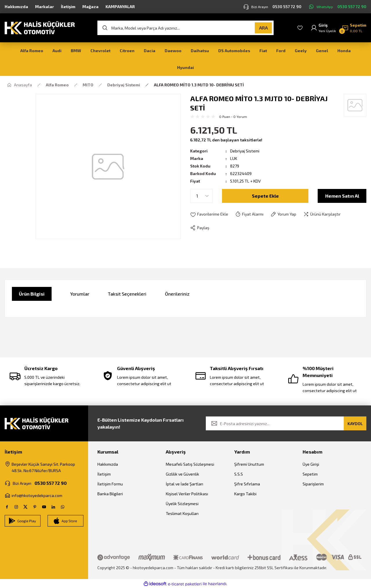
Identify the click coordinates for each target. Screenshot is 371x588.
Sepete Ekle (265, 196)
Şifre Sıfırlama (247, 484)
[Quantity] (201, 196)
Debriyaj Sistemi (245, 151)
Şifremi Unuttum (249, 464)
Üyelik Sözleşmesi (182, 504)
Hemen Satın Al (342, 196)
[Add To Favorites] (209, 214)
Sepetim (310, 474)
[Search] (185, 28)
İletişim (104, 474)
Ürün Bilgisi (32, 294)
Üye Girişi (311, 464)
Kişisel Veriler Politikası (187, 494)
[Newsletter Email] (286, 423)
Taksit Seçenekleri (127, 294)
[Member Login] (323, 28)
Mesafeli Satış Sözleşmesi (190, 464)
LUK (234, 158)
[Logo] (40, 27)
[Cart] (354, 28)
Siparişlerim (313, 484)
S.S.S (239, 474)
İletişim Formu (110, 484)
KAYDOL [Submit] (355, 424)
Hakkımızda (108, 464)
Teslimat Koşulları (182, 513)
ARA (263, 28)
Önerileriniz (177, 294)
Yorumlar (80, 294)
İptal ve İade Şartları (184, 484)
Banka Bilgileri (110, 494)
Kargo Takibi (245, 494)
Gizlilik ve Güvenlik (182, 474)
